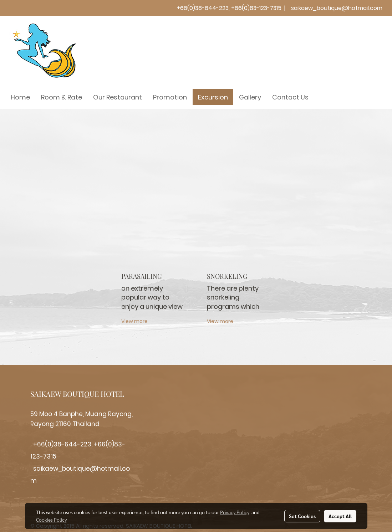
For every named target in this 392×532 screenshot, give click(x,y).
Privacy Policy (235, 512)
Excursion (213, 97)
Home (20, 97)
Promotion (170, 97)
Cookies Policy (51, 520)
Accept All (340, 516)
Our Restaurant (118, 97)
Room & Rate (62, 97)
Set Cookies (302, 516)
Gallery (250, 97)
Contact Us (290, 97)
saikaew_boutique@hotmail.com (337, 8)
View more (135, 321)
